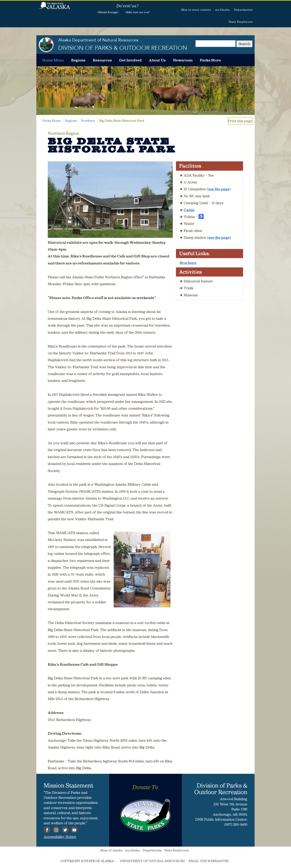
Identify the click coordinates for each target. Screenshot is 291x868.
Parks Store (210, 60)
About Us (157, 60)
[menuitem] (53, 60)
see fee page (219, 189)
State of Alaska (54, 8)
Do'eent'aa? (128, 6)
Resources (102, 60)
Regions (78, 60)
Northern (88, 121)
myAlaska (222, 10)
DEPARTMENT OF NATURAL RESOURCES (152, 861)
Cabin (189, 210)
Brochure (188, 263)
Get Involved (130, 60)
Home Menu (53, 60)
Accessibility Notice (60, 837)
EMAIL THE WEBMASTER (209, 861)
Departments (243, 10)
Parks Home (51, 121)
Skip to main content (196, 10)
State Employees (241, 22)
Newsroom (183, 60)
